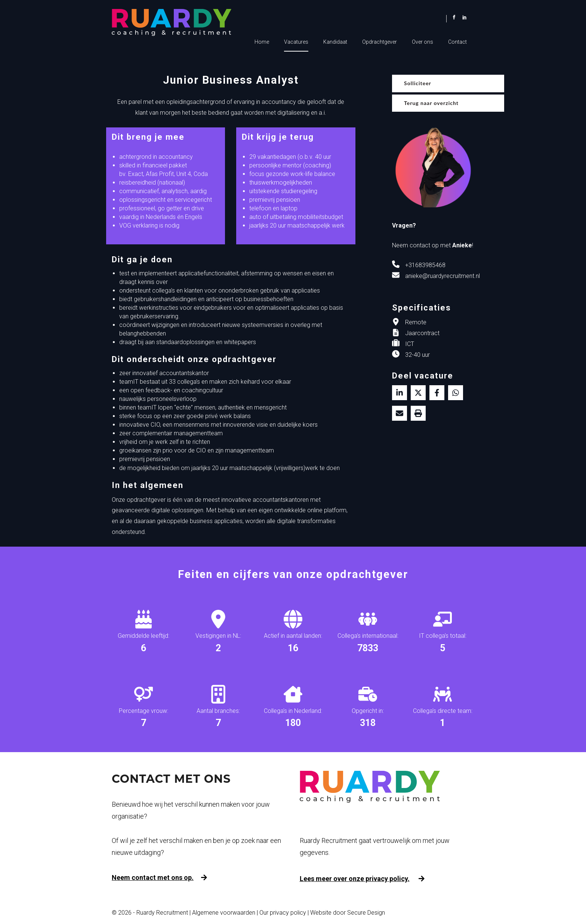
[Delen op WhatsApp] (456, 393)
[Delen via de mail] (400, 413)
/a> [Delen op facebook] (437, 393)
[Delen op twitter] (418, 393)
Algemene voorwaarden (224, 913)
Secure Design (366, 913)
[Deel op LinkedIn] (400, 393)
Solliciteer (418, 83)
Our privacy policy (283, 913)
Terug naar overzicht (431, 103)
